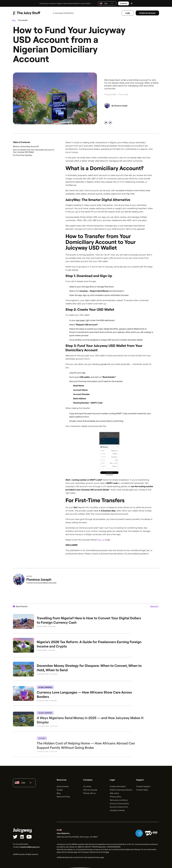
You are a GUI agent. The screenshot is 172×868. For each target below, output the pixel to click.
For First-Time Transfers (23, 154)
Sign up (101, 539)
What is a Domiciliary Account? (26, 146)
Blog (14, 19)
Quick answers (63, 786)
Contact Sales (142, 789)
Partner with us (89, 793)
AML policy (114, 793)
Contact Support (143, 786)
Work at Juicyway (90, 789)
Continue (124, 3)
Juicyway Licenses (117, 809)
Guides (60, 789)
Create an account (147, 12)
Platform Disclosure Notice (121, 789)
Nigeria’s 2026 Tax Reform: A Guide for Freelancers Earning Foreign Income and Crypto (89, 643)
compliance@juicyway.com (30, 846)
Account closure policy (119, 803)
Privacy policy (115, 796)
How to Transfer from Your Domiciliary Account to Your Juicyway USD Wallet (34, 150)
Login (128, 12)
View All (154, 606)
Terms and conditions (119, 799)
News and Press (63, 796)
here (107, 851)
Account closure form (119, 806)
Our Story (87, 786)
